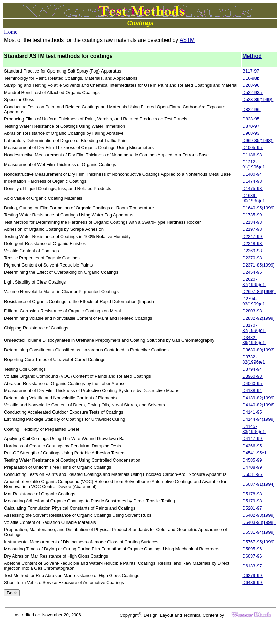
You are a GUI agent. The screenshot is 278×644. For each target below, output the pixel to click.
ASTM (187, 40)
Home (11, 32)
